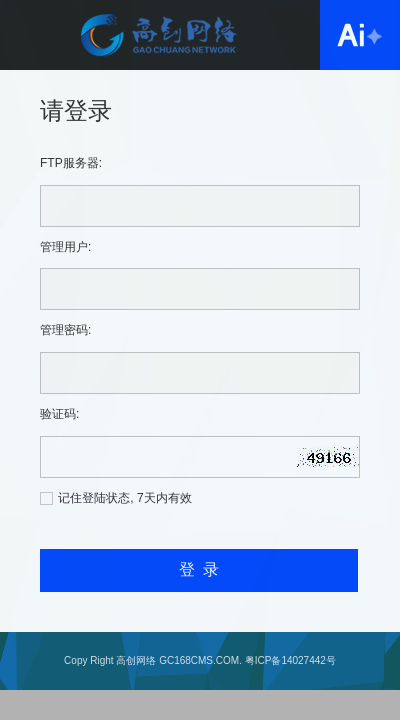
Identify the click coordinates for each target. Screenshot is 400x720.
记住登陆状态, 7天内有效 (124, 498)
